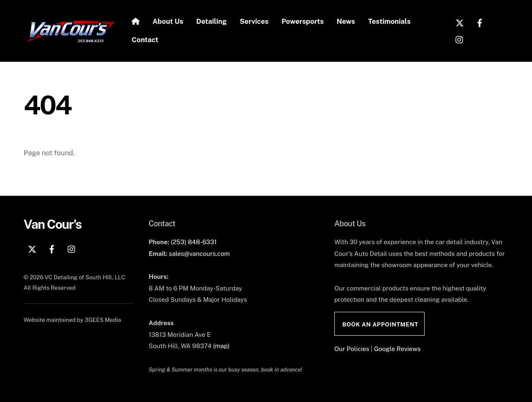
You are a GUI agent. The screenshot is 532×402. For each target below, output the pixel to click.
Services (254, 21)
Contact (145, 40)
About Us (168, 21)
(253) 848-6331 (193, 242)
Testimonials (389, 21)
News (346, 21)
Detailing (212, 21)
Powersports (303, 21)
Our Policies (352, 349)
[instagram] (460, 38)
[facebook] (480, 22)
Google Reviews (397, 349)
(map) (221, 346)
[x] (460, 22)
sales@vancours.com (199, 254)
